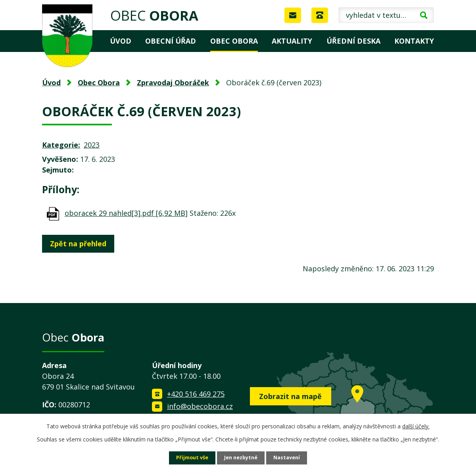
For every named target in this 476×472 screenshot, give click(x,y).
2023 (92, 145)
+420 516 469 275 (196, 394)
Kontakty (414, 41)
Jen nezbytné (241, 458)
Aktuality (292, 41)
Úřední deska (353, 41)
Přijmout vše (189, 458)
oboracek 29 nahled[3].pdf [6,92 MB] (126, 213)
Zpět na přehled (81, 244)
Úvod (121, 41)
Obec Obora (234, 41)
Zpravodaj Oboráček (173, 83)
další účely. (416, 425)
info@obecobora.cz (200, 406)
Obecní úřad (171, 41)
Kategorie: (61, 145)
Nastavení (291, 458)
